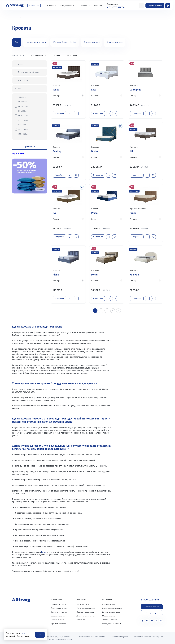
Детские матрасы (109, 601)
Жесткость (23, 80)
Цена (20, 64)
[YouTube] (152, 618)
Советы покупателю (59, 605)
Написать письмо (152, 604)
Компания (50, 6)
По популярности (38, 55)
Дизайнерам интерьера (86, 613)
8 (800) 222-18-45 (150, 597)
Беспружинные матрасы (112, 621)
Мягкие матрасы (109, 613)
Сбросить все (18, 153)
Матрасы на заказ (58, 613)
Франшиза (81, 617)
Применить (30, 147)
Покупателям (66, 6)
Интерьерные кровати (36, 42)
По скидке (72, 55)
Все (17, 42)
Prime (44, 549)
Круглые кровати (92, 42)
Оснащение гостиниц (85, 609)
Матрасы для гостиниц (86, 605)
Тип (19, 88)
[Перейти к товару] (68, 89)
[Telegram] (156, 618)
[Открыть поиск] (141, 6)
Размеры (22, 97)
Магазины (98, 6)
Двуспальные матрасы (111, 609)
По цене (56, 55)
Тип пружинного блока (28, 72)
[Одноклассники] (143, 618)
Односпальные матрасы (112, 605)
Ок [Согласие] (40, 635)
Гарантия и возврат (58, 621)
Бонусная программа (59, 609)
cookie (24, 633)
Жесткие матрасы (109, 617)
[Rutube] (161, 618)
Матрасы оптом (83, 601)
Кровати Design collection (65, 42)
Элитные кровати (115, 42)
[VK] (147, 618)
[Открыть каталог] (34, 6)
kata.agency (123, 634)
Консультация (152, 610)
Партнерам (83, 6)
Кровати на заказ (57, 617)
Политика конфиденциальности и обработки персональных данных (58, 635)
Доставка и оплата (58, 601)
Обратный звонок (155, 6)
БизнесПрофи (157, 634)
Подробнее (60, 113)
